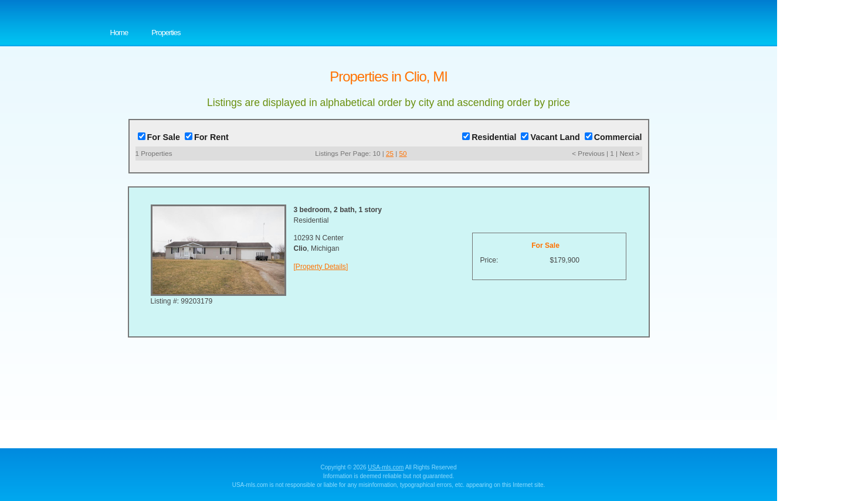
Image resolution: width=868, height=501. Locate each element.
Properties (166, 33)
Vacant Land (550, 137)
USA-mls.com (386, 467)
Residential (489, 137)
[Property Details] (321, 267)
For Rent (207, 137)
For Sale (159, 137)
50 (403, 153)
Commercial (613, 137)
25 (390, 153)
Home (119, 33)
